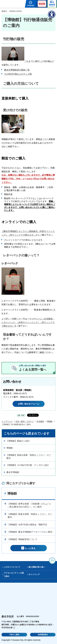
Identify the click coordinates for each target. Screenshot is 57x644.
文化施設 (40, 421)
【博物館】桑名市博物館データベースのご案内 (30, 532)
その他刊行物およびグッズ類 (18, 74)
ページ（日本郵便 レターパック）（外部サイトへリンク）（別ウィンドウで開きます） (28, 322)
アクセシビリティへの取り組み (14, 575)
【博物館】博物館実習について (22, 539)
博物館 (50, 421)
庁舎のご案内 (14, 635)
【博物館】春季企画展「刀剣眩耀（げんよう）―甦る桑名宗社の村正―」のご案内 (30, 505)
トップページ (7, 421)
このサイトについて (12, 567)
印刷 (23, 415)
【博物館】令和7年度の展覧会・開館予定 (27, 525)
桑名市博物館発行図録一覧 (17, 70)
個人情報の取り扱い (37, 567)
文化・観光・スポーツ (25, 421)
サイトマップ (34, 574)
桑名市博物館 (13, 472)
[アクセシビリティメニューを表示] (52, 14)
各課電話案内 (43, 635)
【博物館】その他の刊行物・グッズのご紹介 (28, 465)
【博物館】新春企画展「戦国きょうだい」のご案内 (29, 457)
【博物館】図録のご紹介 (18, 441)
